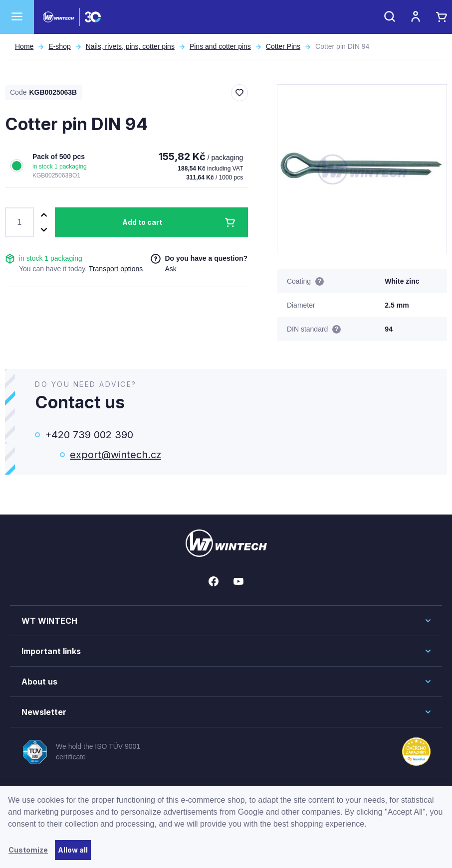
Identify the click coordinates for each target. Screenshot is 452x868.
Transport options (116, 269)
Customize (28, 850)
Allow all (73, 850)
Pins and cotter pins (220, 46)
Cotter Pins (283, 46)
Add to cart (142, 222)
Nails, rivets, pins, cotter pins (130, 46)
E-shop (59, 46)
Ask (170, 269)
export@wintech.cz (115, 455)
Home (24, 46)
